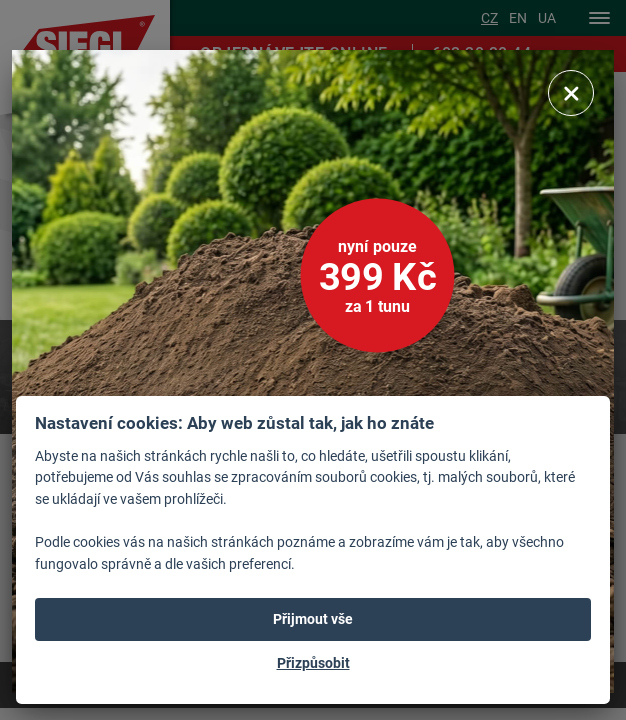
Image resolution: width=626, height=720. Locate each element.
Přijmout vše (313, 619)
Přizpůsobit (313, 663)
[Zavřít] (571, 93)
